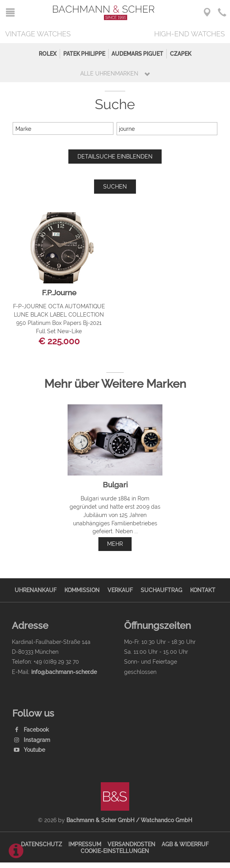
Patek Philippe (84, 54)
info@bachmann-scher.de (64, 672)
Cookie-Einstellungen (115, 851)
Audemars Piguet (137, 54)
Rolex (48, 54)
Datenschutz (41, 844)
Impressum (85, 844)
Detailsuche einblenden (115, 156)
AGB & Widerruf (185, 844)
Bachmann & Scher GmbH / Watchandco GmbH (129, 820)
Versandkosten (131, 844)
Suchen (115, 186)
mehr (115, 544)
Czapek (181, 54)
